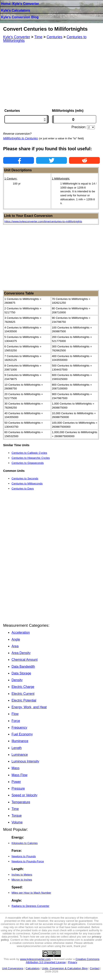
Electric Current (23, 694)
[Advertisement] (51, 76)
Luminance (20, 755)
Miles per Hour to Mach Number (31, 893)
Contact (95, 968)
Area (15, 646)
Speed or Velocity (24, 795)
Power (16, 782)
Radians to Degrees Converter (30, 906)
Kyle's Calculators (16, 10)
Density (17, 680)
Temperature (21, 802)
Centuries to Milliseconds (27, 483)
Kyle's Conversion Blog (20, 17)
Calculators (33, 968)
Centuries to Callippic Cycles (29, 453)
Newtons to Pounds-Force (28, 861)
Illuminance (20, 741)
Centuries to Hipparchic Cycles (31, 458)
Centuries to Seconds (25, 478)
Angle (16, 639)
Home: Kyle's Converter (20, 4)
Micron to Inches (22, 880)
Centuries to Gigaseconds (28, 463)
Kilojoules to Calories (25, 843)
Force (16, 721)
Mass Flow (20, 775)
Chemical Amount (25, 660)
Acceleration (21, 632)
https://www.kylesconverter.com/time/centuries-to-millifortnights (43, 221)
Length (17, 748)
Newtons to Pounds (24, 856)
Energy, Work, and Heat (29, 707)
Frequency (19, 727)
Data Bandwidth (23, 667)
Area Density (21, 653)
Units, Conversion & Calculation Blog (65, 968)
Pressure (18, 788)
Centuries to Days (23, 489)
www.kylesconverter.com (35, 959)
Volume (17, 822)
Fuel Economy (22, 734)
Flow (15, 714)
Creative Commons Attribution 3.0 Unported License (63, 961)
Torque (17, 816)
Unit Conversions (13, 968)
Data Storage (21, 673)
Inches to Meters (22, 875)
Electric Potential (24, 700)
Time (15, 809)
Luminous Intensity (25, 761)
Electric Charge (23, 687)
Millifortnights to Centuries (21, 138)
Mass (16, 768)
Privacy (73, 962)
